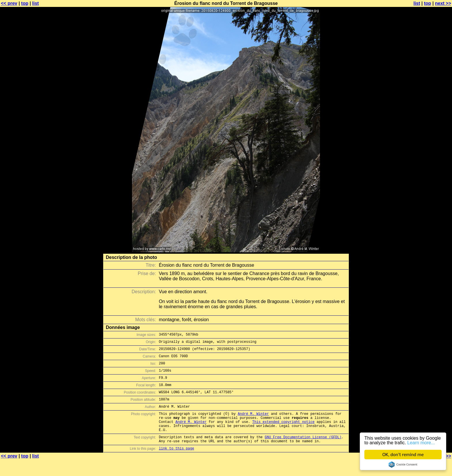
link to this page (176, 465)
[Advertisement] (429, 143)
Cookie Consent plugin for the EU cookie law (403, 464)
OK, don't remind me (403, 455)
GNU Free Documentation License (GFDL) (303, 452)
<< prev (9, 3)
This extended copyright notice (283, 434)
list (36, 3)
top (25, 3)
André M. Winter (253, 424)
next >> (443, 3)
